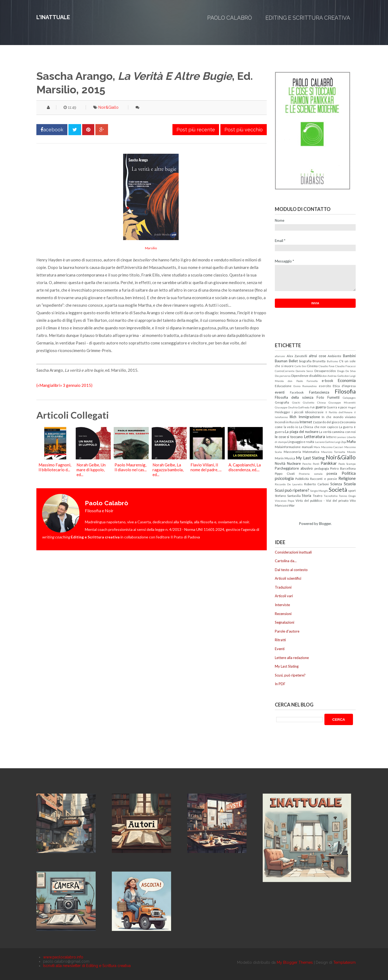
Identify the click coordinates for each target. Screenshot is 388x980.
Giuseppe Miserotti (342, 402)
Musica (290, 458)
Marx (317, 447)
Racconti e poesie (323, 479)
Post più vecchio (244, 130)
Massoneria (292, 452)
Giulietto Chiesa (314, 402)
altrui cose (317, 356)
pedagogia (322, 468)
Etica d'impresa (344, 386)
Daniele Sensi (304, 371)
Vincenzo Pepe (285, 501)
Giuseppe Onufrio (286, 407)
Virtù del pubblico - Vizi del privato (322, 500)
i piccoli (298, 412)
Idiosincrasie (314, 412)
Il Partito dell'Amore (339, 412)
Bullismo (332, 361)
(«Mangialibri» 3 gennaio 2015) (64, 385)
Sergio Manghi (319, 491)
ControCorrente (285, 371)
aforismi (280, 356)
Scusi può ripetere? (292, 490)
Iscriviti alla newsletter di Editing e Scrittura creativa (87, 966)
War (292, 505)
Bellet (293, 361)
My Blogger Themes (295, 962)
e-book (328, 381)
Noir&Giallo (108, 107)
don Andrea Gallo (333, 376)
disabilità (315, 375)
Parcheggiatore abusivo (294, 468)
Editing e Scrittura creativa (308, 18)
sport (352, 490)
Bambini (349, 356)
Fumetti (333, 397)
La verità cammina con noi (337, 432)
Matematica (311, 452)
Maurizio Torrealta (333, 452)
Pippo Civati (285, 473)
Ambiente (335, 356)
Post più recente (196, 130)
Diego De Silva (346, 371)
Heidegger (283, 412)
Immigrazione (309, 417)
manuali (307, 447)
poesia (332, 473)
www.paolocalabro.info (63, 957)
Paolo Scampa (347, 464)
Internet (306, 422)
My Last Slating (310, 458)
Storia (306, 496)
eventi (280, 392)
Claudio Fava (326, 366)
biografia (305, 361)
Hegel (352, 407)
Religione (347, 478)
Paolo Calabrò (230, 18)
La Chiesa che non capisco (319, 427)
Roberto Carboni (316, 484)
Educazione (283, 386)
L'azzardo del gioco (326, 422)
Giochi (296, 402)
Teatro (318, 496)
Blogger (325, 524)
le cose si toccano (289, 437)
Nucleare (294, 463)
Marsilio (151, 248)
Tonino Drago (347, 496)
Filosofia (345, 391)
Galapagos (349, 398)
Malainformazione (288, 447)
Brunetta (319, 361)
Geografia (282, 402)
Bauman (281, 361)
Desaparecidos (325, 371)
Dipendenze (300, 375)
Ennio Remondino (305, 386)
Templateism (344, 962)
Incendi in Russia (287, 422)
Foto (320, 397)
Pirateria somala (311, 474)
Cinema (312, 366)
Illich (293, 417)
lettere (331, 437)
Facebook (297, 392)
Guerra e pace (337, 407)
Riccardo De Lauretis (289, 484)
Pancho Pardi (311, 464)
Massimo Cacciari (332, 447)
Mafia (351, 442)
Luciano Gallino (324, 442)
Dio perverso (283, 376)
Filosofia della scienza (294, 397)
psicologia (284, 478)
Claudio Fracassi (345, 366)
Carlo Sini (300, 366)
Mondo (351, 452)
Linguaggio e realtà (301, 442)
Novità (280, 463)
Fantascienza (319, 392)
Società (338, 489)
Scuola (350, 484)
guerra (321, 407)
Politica (349, 473)
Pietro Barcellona (343, 468)
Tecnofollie (331, 496)
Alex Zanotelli (297, 356)
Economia (347, 380)
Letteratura (314, 436)
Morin (279, 458)
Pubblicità (302, 479)
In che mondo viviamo (339, 417)
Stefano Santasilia (288, 496)
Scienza (336, 484)
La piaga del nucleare (302, 432)
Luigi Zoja (340, 442)
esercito (325, 386)
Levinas (341, 437)
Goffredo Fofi (306, 407)
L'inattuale (53, 17)
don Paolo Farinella (303, 381)
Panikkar (329, 463)
